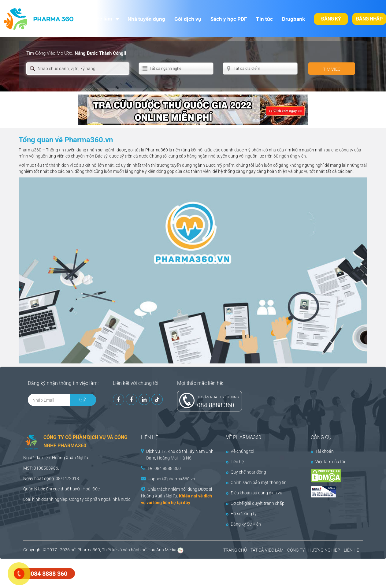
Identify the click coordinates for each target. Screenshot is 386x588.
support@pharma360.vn (172, 479)
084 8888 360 (216, 405)
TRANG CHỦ (235, 550)
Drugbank (293, 19)
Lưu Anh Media (162, 550)
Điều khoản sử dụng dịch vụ (254, 493)
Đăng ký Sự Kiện (243, 524)
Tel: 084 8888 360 (164, 468)
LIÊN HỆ (351, 550)
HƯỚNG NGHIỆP (324, 550)
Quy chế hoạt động (246, 472)
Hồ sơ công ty (241, 514)
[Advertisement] (111, 573)
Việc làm (102, 19)
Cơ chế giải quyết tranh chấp (255, 503)
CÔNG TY (296, 550)
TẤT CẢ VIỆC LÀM (267, 550)
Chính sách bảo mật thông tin (256, 482)
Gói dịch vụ (188, 19)
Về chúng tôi (240, 451)
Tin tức (264, 19)
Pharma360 (89, 550)
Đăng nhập (369, 19)
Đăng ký (331, 19)
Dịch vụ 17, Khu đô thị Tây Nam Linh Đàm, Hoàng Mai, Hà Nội (180, 455)
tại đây (184, 503)
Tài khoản (322, 451)
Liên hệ (235, 462)
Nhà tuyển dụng (146, 19)
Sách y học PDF (229, 19)
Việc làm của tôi (328, 462)
